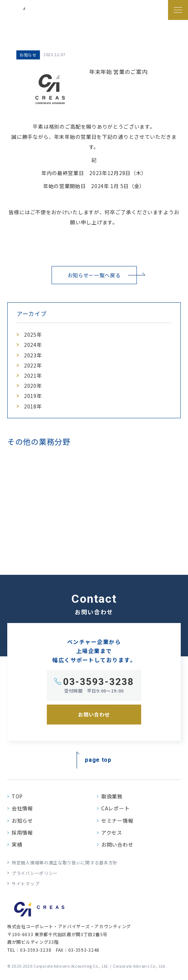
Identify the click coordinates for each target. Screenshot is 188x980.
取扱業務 (112, 796)
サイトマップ (25, 883)
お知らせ (22, 821)
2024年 (33, 345)
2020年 (33, 386)
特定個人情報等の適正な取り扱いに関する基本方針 (65, 862)
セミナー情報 (117, 821)
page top (98, 759)
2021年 (33, 375)
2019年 (33, 396)
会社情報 (22, 808)
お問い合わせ (117, 844)
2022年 (33, 365)
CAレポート (115, 808)
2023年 (33, 355)
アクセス (112, 832)
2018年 (33, 406)
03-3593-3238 (99, 682)
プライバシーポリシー (35, 873)
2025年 (33, 335)
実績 (17, 844)
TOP (17, 796)
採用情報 (22, 832)
